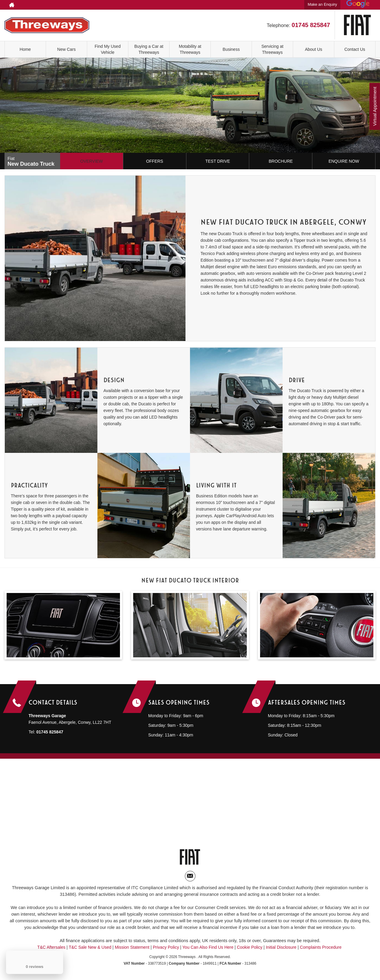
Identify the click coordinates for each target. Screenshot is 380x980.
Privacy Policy (166, 950)
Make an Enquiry (322, 4)
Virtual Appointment (374, 108)
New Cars (66, 49)
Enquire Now (344, 161)
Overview (92, 161)
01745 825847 (279, 5)
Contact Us (355, 49)
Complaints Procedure (321, 950)
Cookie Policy (250, 950)
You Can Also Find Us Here (208, 950)
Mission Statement (132, 950)
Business (231, 49)
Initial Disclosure (282, 950)
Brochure (281, 161)
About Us (314, 49)
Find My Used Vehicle (107, 49)
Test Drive (218, 161)
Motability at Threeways (190, 49)
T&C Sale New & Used (90, 950)
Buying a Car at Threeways (149, 49)
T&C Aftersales (51, 950)
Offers (155, 161)
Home (25, 49)
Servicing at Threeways (272, 49)
